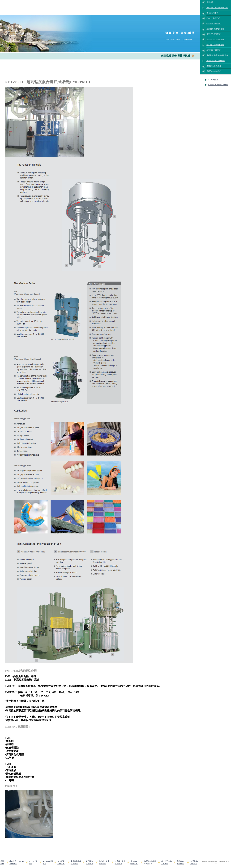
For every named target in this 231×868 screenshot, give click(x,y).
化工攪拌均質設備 (214, 34)
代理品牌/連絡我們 (214, 71)
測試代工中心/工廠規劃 (216, 61)
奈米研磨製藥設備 (214, 23)
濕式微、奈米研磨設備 (215, 39)
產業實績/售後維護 (214, 66)
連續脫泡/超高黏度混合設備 (217, 55)
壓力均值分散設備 (214, 50)
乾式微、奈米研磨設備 (215, 45)
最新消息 (210, 2)
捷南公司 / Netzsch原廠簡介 (217, 8)
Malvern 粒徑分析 (213, 18)
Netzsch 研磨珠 (212, 13)
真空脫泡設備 (213, 80)
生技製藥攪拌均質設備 (215, 29)
